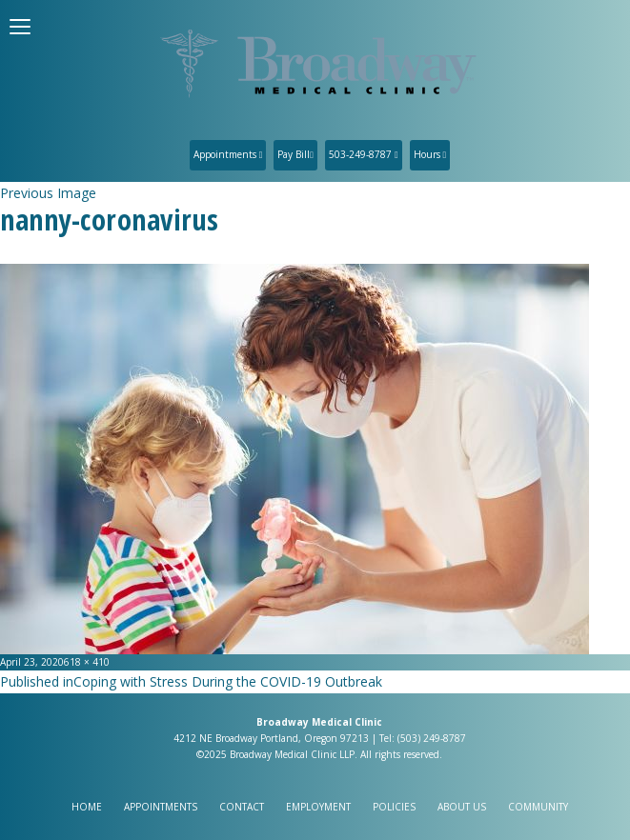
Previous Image (48, 193)
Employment (318, 807)
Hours (430, 154)
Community (538, 807)
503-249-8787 (364, 154)
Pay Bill (295, 154)
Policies (394, 807)
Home (87, 807)
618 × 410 (87, 662)
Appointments (228, 154)
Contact (242, 807)
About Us (462, 807)
